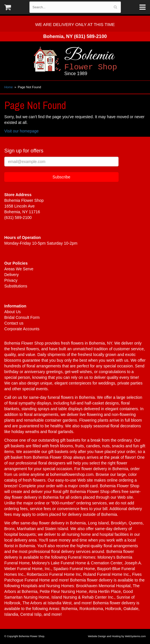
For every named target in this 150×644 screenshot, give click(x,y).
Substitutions (16, 286)
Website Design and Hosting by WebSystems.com (117, 636)
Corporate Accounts (22, 329)
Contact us (14, 323)
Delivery (12, 275)
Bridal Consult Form (22, 317)
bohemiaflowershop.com (72, 474)
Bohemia (106, 62)
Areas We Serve (19, 269)
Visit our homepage (21, 131)
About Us (13, 312)
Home (9, 87)
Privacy (11, 280)
